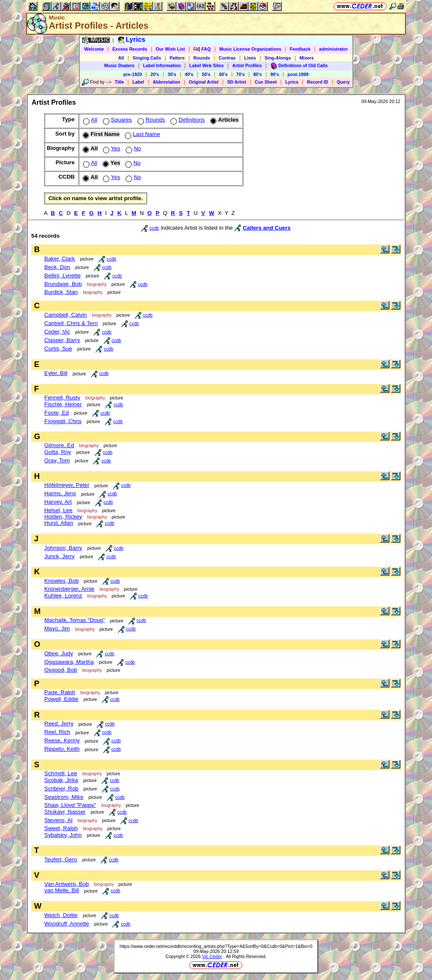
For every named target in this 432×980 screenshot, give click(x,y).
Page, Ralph (60, 692)
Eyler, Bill (56, 373)
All (121, 58)
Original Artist (204, 82)
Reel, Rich (57, 732)
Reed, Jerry (59, 723)
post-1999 (298, 74)
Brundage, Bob (63, 284)
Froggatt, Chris (63, 421)
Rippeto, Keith (62, 749)
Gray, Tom (57, 460)
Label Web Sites (207, 65)
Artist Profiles (247, 65)
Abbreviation (166, 82)
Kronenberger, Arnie (69, 589)
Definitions (187, 120)
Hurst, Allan (59, 523)
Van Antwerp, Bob (67, 884)
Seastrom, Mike (64, 797)
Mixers (307, 58)
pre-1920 (133, 74)
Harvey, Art (58, 502)
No (132, 148)
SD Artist (236, 82)
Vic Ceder (212, 956)
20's (155, 74)
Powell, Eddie (61, 699)
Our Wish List (170, 49)
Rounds (202, 58)
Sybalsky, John (63, 835)
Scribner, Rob (61, 789)
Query (343, 82)
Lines (250, 58)
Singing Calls (147, 58)
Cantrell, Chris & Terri (71, 323)
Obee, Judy (59, 653)
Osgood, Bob (61, 670)
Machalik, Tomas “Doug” (74, 620)
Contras (227, 58)
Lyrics (292, 82)
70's (240, 74)
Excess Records (130, 49)
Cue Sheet (266, 82)
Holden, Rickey (63, 517)
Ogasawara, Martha (69, 662)
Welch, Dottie (61, 915)
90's (275, 74)
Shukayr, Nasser (65, 812)
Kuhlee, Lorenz (63, 596)
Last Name (142, 134)
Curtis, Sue (58, 349)
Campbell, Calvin (66, 315)
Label (138, 82)
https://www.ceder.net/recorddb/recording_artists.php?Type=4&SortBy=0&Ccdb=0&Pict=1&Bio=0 (216, 946)
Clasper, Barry (62, 340)
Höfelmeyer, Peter (67, 485)
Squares (117, 120)
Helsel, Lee (58, 510)
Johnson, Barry (63, 548)
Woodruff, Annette (67, 924)
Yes (111, 148)
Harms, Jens (60, 493)
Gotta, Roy (58, 452)
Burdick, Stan (61, 292)
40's (189, 74)
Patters (177, 58)
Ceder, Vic (57, 332)
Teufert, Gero (61, 859)
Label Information (162, 65)
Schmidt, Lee (61, 773)
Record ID (318, 82)
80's (257, 74)
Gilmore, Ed (59, 445)
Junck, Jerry (59, 556)
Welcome (94, 49)
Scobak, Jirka (61, 780)
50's (206, 74)
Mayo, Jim (57, 628)
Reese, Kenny (62, 740)
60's (223, 74)
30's (172, 74)
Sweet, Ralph (61, 828)
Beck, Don (57, 267)
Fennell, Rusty (62, 398)
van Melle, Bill (62, 890)
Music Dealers (119, 65)
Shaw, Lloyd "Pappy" (70, 805)
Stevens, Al (58, 820)
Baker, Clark (60, 259)
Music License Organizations (250, 49)
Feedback (300, 49)
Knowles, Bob (62, 581)
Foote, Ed (57, 413)
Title (119, 82)
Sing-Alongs (278, 58)
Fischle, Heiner (63, 404)
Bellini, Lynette (62, 276)
